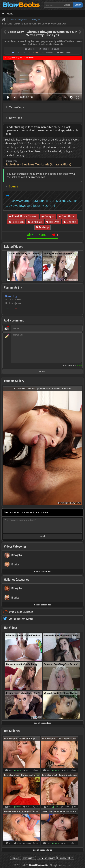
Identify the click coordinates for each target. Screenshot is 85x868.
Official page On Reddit (21, 612)
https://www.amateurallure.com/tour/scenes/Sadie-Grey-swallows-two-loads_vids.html (42, 203)
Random (49, 53)
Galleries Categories (16, 579)
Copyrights (29, 858)
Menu (10, 14)
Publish (43, 372)
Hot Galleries (12, 731)
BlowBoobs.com (39, 865)
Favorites (20, 53)
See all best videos (43, 723)
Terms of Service (47, 858)
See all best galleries (43, 850)
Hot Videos (11, 628)
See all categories (43, 572)
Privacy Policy (66, 858)
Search (78, 5)
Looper (35, 53)
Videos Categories (15, 546)
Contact (16, 858)
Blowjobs (32, 49)
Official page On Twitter (21, 619)
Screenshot (66, 53)
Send (43, 536)
